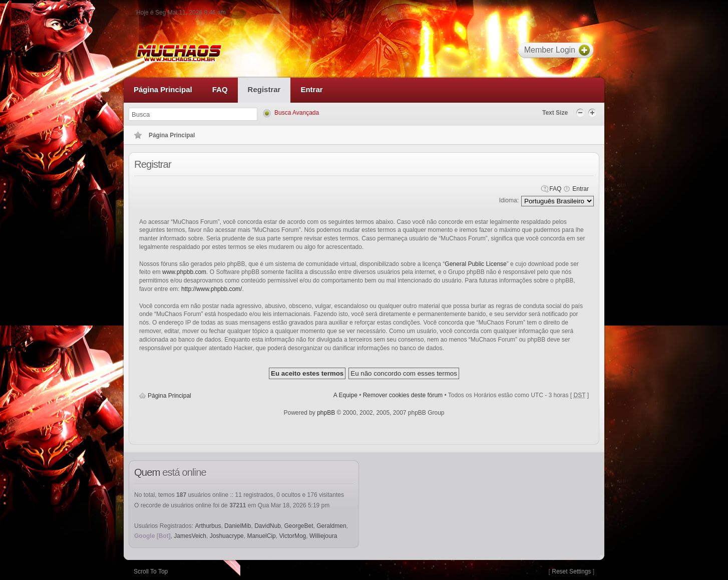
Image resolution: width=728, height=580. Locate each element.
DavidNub (268, 526)
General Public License (475, 264)
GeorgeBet (299, 526)
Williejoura (323, 536)
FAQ (555, 189)
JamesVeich (190, 536)
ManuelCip (261, 536)
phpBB (326, 413)
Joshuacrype (227, 536)
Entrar (581, 189)
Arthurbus (208, 526)
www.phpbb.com (184, 272)
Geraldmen (331, 526)
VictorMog (292, 536)
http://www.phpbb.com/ (212, 289)
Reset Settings (571, 571)
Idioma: (509, 200)
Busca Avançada (297, 113)
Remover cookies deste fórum (403, 395)
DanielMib (238, 526)
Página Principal (169, 396)
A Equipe (345, 395)
